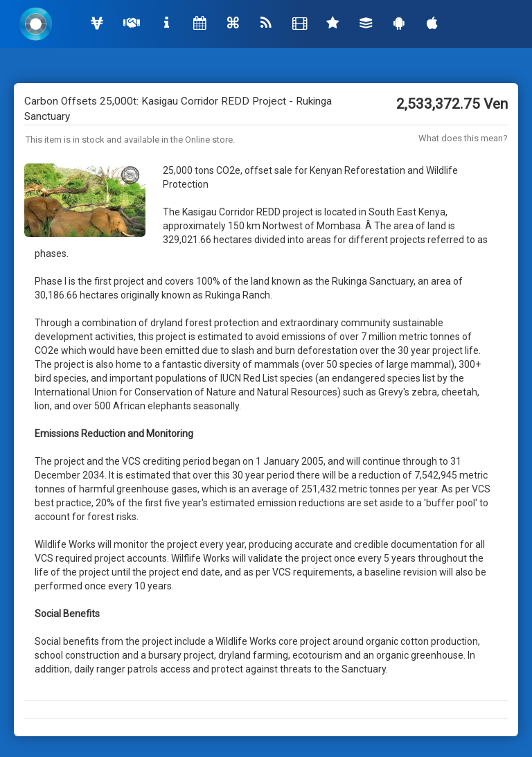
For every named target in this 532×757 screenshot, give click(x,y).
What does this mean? (463, 138)
